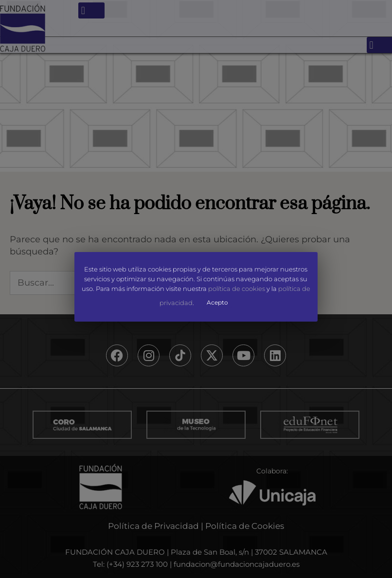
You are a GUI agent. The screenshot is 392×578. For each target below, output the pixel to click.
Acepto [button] (218, 302)
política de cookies (237, 289)
